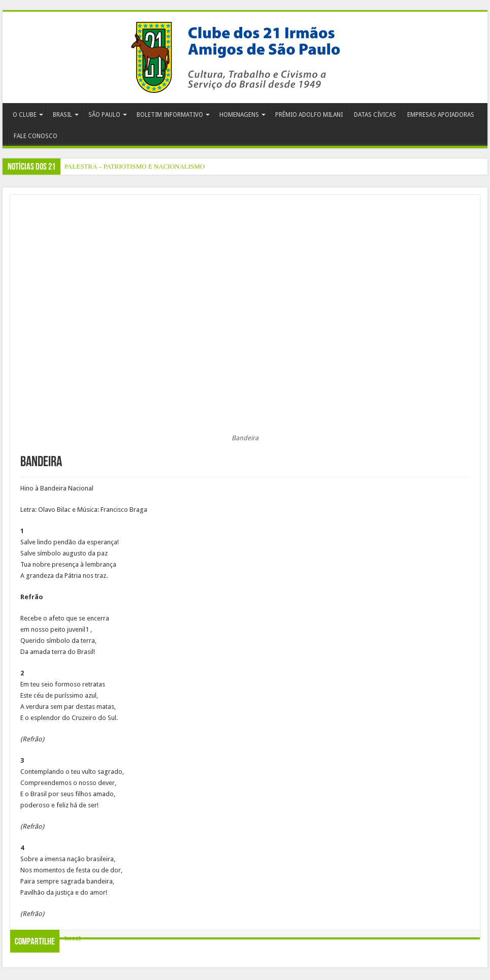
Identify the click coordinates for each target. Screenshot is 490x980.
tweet (73, 938)
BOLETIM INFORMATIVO (170, 115)
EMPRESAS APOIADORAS (441, 115)
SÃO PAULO (104, 115)
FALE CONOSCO (36, 136)
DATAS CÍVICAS (375, 115)
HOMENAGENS (239, 115)
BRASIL (62, 115)
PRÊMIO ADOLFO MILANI (309, 115)
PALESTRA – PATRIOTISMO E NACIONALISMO (135, 166)
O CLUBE (25, 115)
